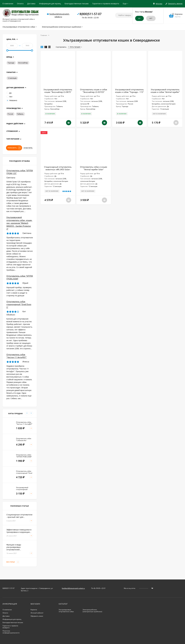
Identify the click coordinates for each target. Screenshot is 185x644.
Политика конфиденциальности (11, 632)
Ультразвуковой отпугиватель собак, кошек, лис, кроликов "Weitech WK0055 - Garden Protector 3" (19, 223)
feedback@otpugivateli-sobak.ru (73, 588)
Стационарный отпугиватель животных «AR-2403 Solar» (58, 168)
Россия (10, 114)
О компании (8, 4)
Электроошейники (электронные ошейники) (92, 611)
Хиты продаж (74, 47)
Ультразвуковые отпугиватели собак (66, 611)
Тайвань (20, 114)
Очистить (28, 148)
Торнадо (11, 63)
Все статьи (13, 562)
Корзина (34, 610)
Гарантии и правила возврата (106, 4)
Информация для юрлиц (50, 4)
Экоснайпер (23, 63)
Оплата (20, 4)
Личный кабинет (37, 613)
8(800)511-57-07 (91, 14)
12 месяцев (12, 78)
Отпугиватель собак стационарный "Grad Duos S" (19, 304)
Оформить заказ (37, 616)
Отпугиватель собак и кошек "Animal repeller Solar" (94, 168)
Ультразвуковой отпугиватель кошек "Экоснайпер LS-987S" (58, 91)
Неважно (12, 100)
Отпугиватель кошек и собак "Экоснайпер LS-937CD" (94, 91)
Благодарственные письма (77, 4)
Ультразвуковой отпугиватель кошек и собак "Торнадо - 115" (129, 91)
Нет (9, 97)
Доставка (31, 4)
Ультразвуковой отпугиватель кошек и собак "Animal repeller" (165, 91)
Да (9, 93)
